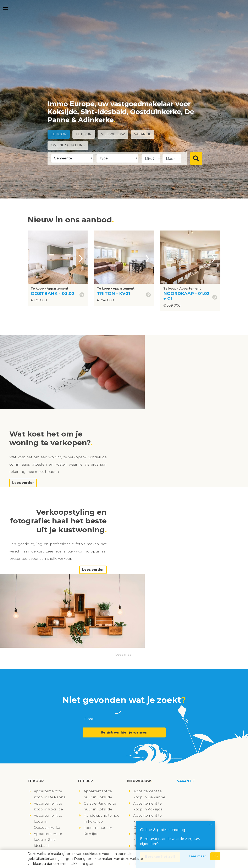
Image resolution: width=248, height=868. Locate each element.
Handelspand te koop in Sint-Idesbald (147, 739)
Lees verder (168, 409)
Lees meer (124, 523)
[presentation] (81, 257)
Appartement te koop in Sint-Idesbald (48, 708)
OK (215, 856)
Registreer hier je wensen (124, 601)
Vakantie (144, 134)
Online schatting (68, 145)
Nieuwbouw (113, 134)
